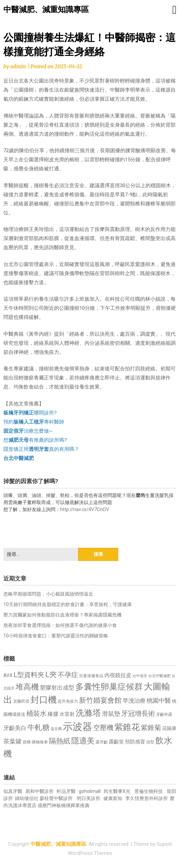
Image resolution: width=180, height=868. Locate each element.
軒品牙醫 (66, 791)
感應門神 (47, 805)
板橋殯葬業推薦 (73, 805)
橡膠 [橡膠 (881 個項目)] (53, 714)
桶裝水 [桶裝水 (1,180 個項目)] (36, 714)
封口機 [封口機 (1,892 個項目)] (44, 700)
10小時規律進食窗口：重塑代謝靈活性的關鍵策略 (56, 636)
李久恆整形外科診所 (147, 798)
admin (18, 66)
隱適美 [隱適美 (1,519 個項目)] (83, 741)
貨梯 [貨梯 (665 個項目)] (27, 742)
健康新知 (113, 798)
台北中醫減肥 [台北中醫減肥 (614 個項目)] (159, 676)
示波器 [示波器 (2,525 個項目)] (78, 727)
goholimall (90, 791)
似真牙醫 (13, 791)
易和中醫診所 (40, 791)
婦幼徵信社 (27, 798)
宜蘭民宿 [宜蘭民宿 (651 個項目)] (21, 701)
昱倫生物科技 (149, 791)
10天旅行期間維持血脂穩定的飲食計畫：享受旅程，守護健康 (68, 604)
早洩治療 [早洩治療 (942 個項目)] (134, 701)
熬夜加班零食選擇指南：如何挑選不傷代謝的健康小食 (60, 625)
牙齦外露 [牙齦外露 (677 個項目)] (164, 714)
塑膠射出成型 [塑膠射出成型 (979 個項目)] (57, 688)
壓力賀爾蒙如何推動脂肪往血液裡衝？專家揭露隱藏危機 (62, 615)
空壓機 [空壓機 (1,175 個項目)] (103, 728)
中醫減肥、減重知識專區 (46, 10)
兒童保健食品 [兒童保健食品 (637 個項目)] (91, 676)
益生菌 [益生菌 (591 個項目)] (56, 729)
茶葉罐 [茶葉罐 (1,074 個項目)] (12, 741)
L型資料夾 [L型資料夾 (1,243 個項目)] (29, 675)
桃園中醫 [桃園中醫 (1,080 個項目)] (159, 700)
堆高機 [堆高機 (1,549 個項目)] (27, 687)
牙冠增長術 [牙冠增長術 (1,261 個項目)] (138, 713)
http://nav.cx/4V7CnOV (85, 509)
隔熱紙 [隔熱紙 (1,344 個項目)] (60, 741)
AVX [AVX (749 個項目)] (8, 675)
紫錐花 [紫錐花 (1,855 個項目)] (127, 727)
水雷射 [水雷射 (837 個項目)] (67, 714)
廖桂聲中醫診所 (56, 798)
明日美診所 (88, 798)
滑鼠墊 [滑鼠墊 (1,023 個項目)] (111, 714)
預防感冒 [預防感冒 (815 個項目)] (135, 742)
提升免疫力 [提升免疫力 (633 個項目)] (68, 701)
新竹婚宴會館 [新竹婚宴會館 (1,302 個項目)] (100, 700)
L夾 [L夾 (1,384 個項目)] (51, 675)
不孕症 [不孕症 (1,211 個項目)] (68, 675)
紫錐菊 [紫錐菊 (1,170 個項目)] (151, 728)
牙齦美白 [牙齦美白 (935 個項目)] (15, 728)
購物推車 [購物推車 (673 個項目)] (40, 742)
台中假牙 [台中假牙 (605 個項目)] (140, 676)
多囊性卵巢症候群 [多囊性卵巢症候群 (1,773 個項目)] (109, 687)
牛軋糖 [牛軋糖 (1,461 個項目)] (38, 727)
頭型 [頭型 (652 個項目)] (150, 742)
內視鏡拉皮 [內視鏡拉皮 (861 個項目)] (118, 675)
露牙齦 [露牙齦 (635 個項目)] (102, 742)
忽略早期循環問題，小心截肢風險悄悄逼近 (48, 594)
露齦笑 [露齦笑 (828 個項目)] (116, 742)
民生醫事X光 (117, 791)
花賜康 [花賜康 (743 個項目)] (169, 728)
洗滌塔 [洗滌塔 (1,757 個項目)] (88, 713)
